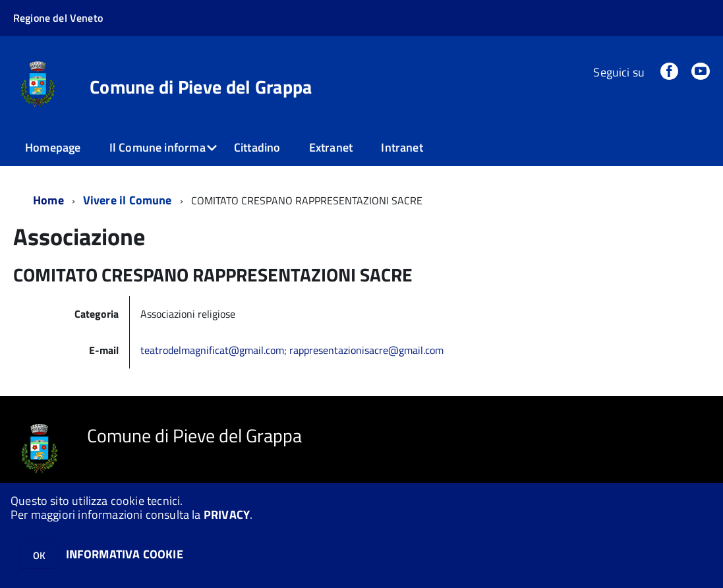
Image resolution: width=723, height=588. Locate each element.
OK (39, 555)
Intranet (402, 147)
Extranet (331, 147)
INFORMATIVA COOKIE (125, 554)
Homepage (53, 147)
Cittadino (257, 147)
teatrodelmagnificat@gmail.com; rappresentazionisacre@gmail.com (292, 350)
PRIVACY (227, 514)
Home (48, 200)
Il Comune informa (158, 147)
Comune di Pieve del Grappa (201, 87)
